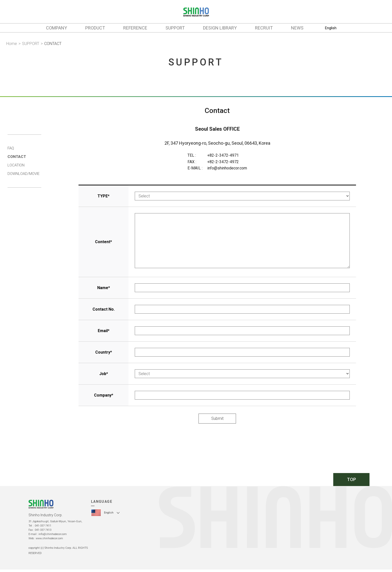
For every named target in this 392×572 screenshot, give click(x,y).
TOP (351, 479)
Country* (104, 352)
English (331, 28)
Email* (104, 331)
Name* (104, 288)
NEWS (297, 28)
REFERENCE (135, 28)
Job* (104, 374)
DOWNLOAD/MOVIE (23, 174)
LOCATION (16, 165)
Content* (103, 242)
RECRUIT (264, 28)
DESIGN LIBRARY (220, 28)
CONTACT (17, 157)
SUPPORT (175, 28)
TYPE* (103, 196)
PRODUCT (95, 28)
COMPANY (56, 28)
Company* (104, 395)
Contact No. (104, 309)
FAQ (11, 148)
